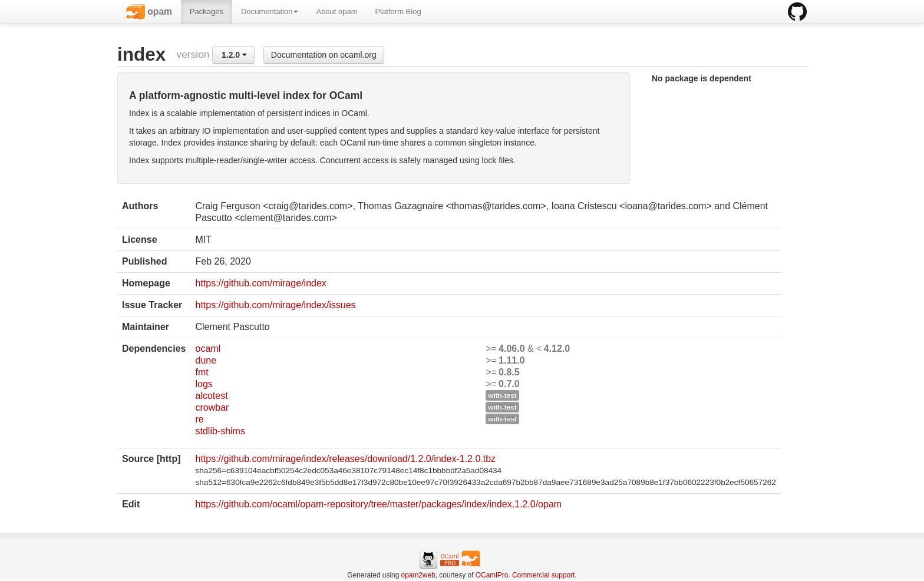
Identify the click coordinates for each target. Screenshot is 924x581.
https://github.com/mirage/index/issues (275, 305)
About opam (336, 11)
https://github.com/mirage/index (260, 283)
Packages (207, 11)
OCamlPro (492, 575)
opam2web (418, 575)
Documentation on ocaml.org (324, 55)
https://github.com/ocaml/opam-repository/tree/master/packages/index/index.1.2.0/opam (378, 504)
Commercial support (543, 575)
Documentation (270, 11)
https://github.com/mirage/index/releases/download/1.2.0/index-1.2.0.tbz (345, 459)
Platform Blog (398, 11)
